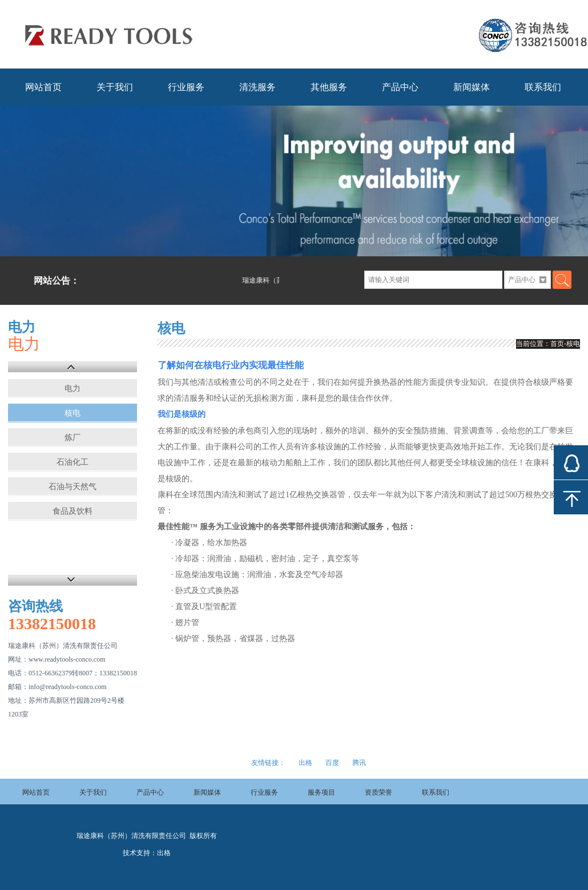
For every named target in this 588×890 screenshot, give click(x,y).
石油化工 (73, 462)
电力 (73, 388)
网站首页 (43, 87)
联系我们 (543, 87)
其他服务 (329, 87)
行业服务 (186, 87)
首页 (557, 344)
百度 (332, 763)
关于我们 (115, 87)
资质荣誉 (378, 792)
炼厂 (73, 438)
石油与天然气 (73, 487)
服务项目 (321, 792)
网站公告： (57, 281)
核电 (73, 413)
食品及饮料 (73, 511)
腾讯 (359, 763)
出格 (305, 763)
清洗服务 (257, 87)
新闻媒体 (472, 87)
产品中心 (400, 87)
